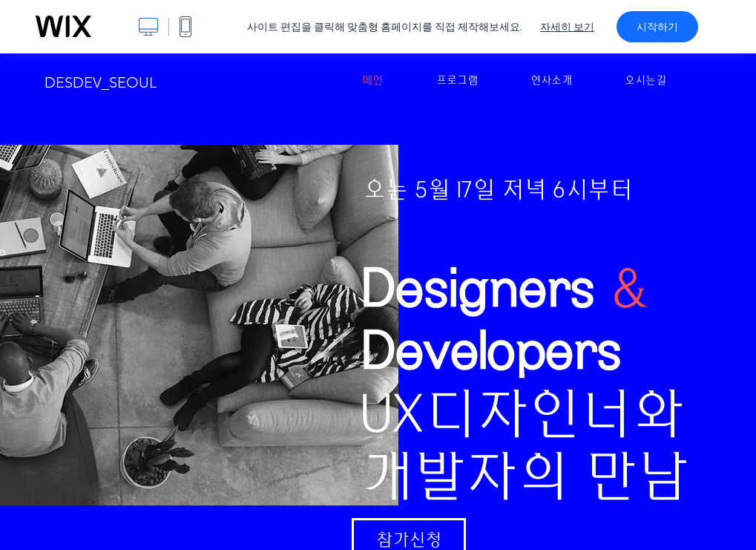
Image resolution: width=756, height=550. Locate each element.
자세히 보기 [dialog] (567, 27)
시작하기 (657, 27)
